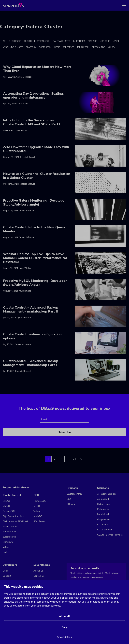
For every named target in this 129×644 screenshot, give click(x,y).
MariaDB (93, 41)
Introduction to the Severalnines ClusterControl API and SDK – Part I (32, 122)
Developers (10, 565)
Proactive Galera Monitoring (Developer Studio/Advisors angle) (34, 202)
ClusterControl (12, 495)
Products (72, 488)
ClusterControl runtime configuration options (32, 336)
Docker (28, 41)
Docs (5, 571)
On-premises (104, 519)
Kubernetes (79, 41)
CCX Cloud (103, 525)
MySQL (116, 41)
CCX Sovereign (105, 530)
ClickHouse (15, 41)
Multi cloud (103, 514)
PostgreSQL (45, 47)
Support (7, 576)
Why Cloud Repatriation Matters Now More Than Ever (37, 69)
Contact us (39, 576)
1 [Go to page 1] (48, 459)
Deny (65, 627)
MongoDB (105, 41)
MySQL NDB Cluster (13, 47)
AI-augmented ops (107, 494)
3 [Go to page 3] (61, 459)
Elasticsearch (42, 41)
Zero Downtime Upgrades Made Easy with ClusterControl (36, 149)
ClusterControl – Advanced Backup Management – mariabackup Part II (31, 309)
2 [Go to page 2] (55, 459)
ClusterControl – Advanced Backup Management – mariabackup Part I (31, 363)
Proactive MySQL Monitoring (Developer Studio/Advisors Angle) (35, 283)
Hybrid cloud (104, 504)
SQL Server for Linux (14, 516)
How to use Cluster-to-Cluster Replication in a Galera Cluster (37, 176)
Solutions (103, 488)
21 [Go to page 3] (74, 459)
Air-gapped (103, 499)
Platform (31, 47)
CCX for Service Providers (110, 535)
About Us (38, 571)
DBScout (71, 504)
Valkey (111, 47)
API (4, 41)
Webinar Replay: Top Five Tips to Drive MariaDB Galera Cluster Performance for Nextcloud (35, 258)
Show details (64, 637)
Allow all (64, 616)
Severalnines (42, 565)
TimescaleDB (98, 47)
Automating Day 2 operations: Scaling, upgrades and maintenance (33, 96)
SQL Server (68, 47)
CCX (36, 495)
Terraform (83, 47)
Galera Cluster (61, 41)
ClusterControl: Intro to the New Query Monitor (34, 229)
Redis (57, 47)
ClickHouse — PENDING (15, 521)
